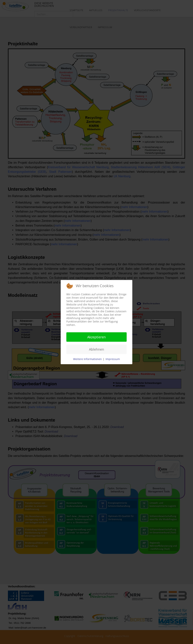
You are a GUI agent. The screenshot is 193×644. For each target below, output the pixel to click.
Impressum (113, 359)
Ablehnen (96, 349)
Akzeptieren (96, 337)
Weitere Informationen (87, 359)
